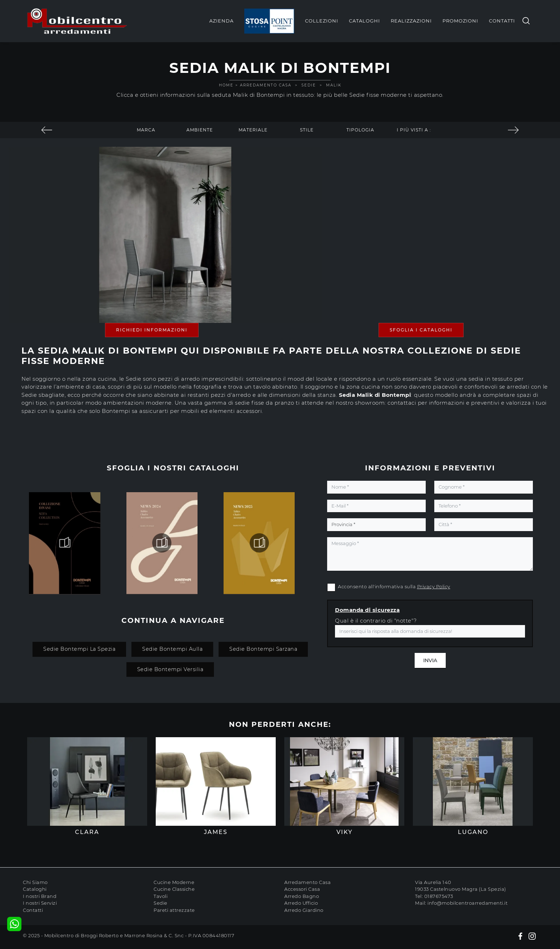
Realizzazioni (411, 21)
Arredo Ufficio (301, 903)
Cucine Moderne (174, 882)
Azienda (221, 21)
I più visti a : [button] (414, 130)
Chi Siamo (35, 882)
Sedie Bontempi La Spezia (79, 649)
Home (226, 85)
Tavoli (161, 896)
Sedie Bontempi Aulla (172, 649)
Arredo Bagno (302, 896)
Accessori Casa (302, 889)
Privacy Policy (434, 586)
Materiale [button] (253, 130)
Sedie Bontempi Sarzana (263, 649)
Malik (334, 85)
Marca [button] (146, 130)
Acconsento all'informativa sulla (394, 586)
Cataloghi (364, 21)
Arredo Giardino (304, 910)
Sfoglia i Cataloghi (421, 330)
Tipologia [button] (360, 130)
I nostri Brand (40, 896)
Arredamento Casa (266, 85)
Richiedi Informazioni (152, 330)
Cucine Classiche (174, 889)
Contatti (502, 21)
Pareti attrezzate (174, 910)
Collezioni (322, 21)
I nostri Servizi (40, 903)
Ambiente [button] (200, 130)
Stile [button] (307, 130)
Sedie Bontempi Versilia (170, 669)
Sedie (309, 85)
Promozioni (460, 21)
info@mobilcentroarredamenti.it (467, 903)
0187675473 (439, 896)
